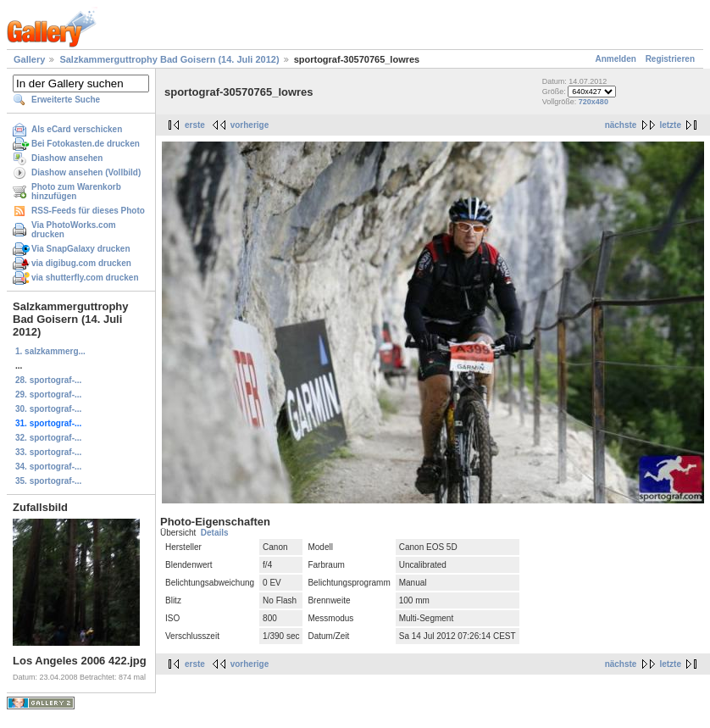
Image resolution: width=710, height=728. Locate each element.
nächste (621, 125)
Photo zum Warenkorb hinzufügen (76, 192)
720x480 (594, 102)
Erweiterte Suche (66, 100)
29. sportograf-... (48, 395)
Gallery (29, 59)
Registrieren (670, 59)
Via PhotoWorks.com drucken (74, 230)
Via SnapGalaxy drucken (81, 249)
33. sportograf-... (48, 452)
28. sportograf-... (48, 380)
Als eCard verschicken (77, 129)
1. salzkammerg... (50, 351)
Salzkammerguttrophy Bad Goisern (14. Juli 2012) (169, 59)
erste (195, 125)
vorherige (250, 125)
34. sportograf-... (48, 467)
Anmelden (616, 59)
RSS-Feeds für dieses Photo (88, 211)
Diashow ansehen (67, 158)
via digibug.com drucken (81, 263)
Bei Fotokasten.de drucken (86, 144)
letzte (670, 125)
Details (215, 533)
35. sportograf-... (48, 481)
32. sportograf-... (48, 438)
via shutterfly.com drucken (85, 278)
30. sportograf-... (48, 409)
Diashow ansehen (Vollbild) (86, 172)
